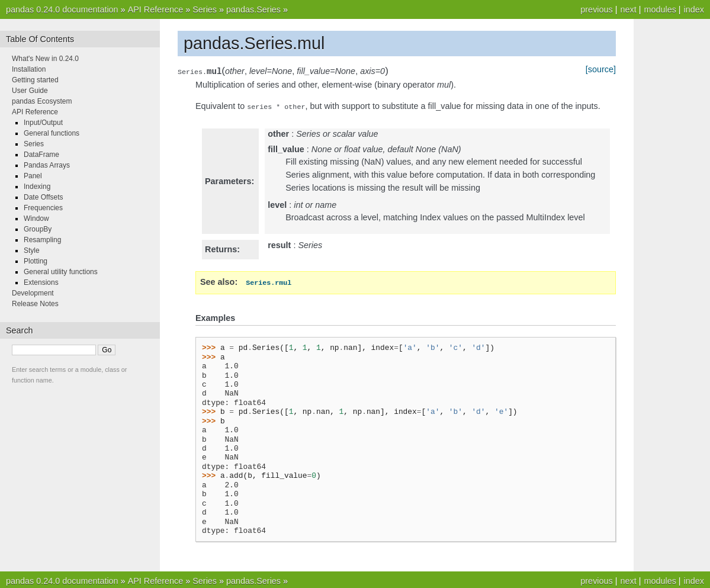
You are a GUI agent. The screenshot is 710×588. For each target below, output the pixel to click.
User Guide (30, 91)
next (628, 9)
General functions (52, 133)
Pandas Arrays (47, 165)
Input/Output (43, 123)
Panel (33, 176)
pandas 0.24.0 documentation (62, 9)
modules (660, 9)
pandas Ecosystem (42, 101)
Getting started (35, 80)
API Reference (156, 9)
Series (205, 9)
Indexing (37, 187)
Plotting (36, 261)
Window (36, 219)
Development (33, 293)
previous (596, 9)
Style (32, 250)
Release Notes (35, 304)
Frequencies (43, 208)
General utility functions (61, 272)
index (694, 9)
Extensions (41, 282)
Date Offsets (43, 197)
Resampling (42, 240)
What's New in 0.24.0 (45, 59)
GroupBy (38, 229)
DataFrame (41, 155)
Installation (29, 69)
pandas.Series (253, 9)
